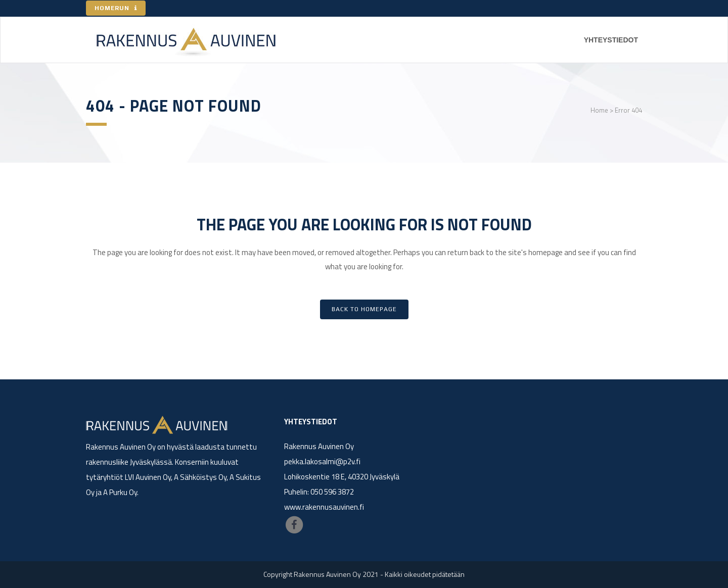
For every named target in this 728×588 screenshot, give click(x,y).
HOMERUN (116, 8)
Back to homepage (364, 309)
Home (599, 110)
